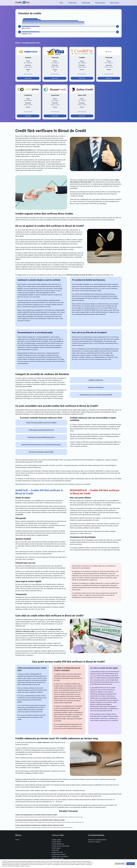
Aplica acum (28, 78)
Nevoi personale (100, 3)
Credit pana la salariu (59, 854)
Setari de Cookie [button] (120, 864)
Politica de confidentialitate (97, 840)
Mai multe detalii (28, 74)
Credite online (72, 3)
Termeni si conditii (94, 842)
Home (61, 3)
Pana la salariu (115, 3)
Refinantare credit (58, 859)
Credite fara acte (57, 852)
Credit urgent (56, 848)
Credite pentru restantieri (60, 856)
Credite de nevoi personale (61, 846)
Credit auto (55, 850)
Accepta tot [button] (131, 864)
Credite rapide (86, 3)
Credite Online (56, 842)
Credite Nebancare (58, 844)
